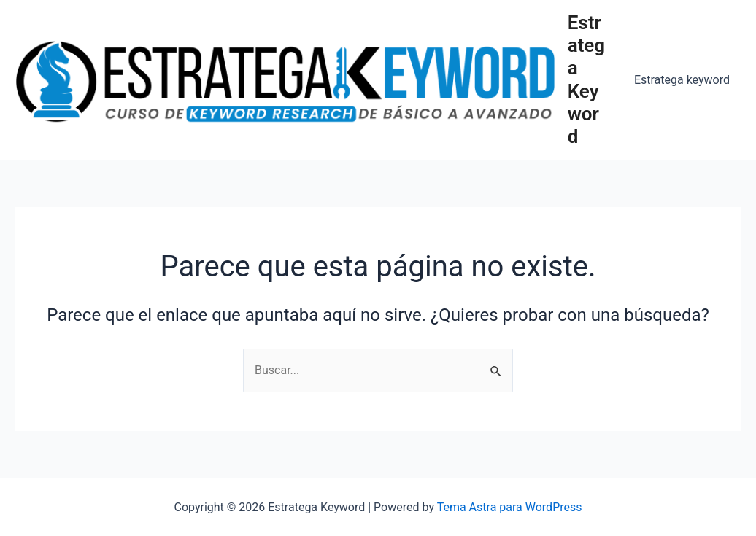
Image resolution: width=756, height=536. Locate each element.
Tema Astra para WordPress (510, 507)
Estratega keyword (682, 80)
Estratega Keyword (586, 79)
